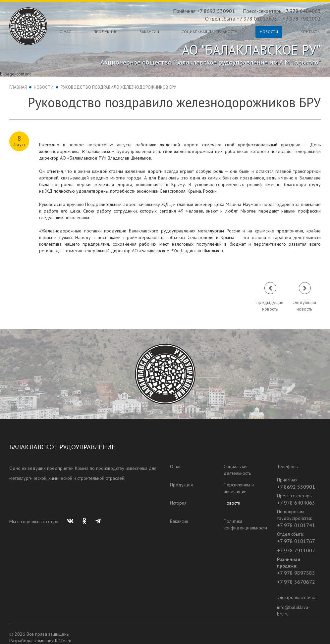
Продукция (105, 32)
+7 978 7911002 (302, 19)
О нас (65, 32)
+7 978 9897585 (296, 573)
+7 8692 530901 (296, 487)
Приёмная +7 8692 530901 (204, 11)
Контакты (310, 32)
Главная (18, 87)
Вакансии (149, 32)
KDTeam (63, 641)
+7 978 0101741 (296, 525)
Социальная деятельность (210, 32)
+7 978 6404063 (296, 503)
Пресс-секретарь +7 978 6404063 (282, 11)
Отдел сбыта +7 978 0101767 (240, 19)
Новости (269, 32)
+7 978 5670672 (296, 582)
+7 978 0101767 (296, 541)
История (178, 503)
